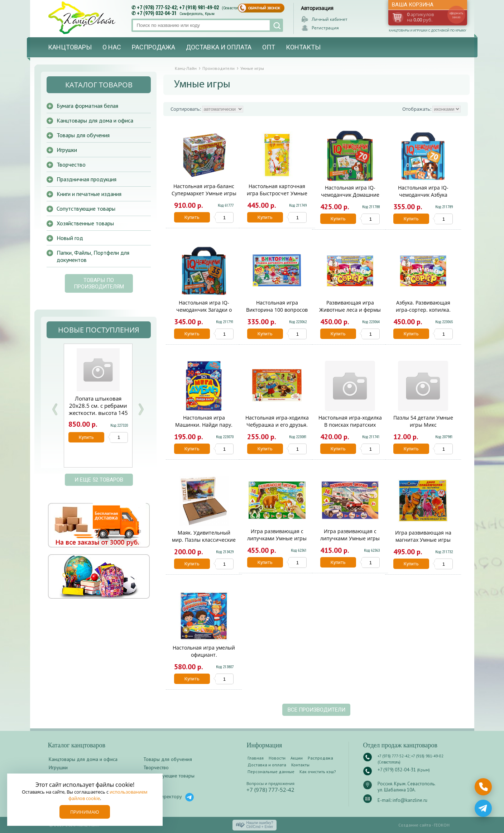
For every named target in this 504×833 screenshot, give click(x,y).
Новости (277, 758)
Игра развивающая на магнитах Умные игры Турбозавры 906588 (423, 540)
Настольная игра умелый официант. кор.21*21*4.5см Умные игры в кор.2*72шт (204, 658)
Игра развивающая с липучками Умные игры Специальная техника (350, 538)
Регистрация (325, 28)
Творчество (71, 164)
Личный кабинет (330, 19)
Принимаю (85, 812)
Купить (192, 217)
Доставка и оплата (219, 47)
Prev (55, 409)
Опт (269, 47)
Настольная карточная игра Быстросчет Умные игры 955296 (277, 193)
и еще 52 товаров (99, 480)
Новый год (70, 238)
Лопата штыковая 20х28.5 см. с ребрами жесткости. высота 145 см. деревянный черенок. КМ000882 (98, 413)
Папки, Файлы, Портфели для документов (93, 256)
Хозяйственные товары (85, 223)
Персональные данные (271, 772)
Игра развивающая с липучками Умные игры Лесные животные (277, 538)
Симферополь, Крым (197, 14)
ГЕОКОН (442, 825)
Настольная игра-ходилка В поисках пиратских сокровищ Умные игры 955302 (350, 428)
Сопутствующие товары (86, 209)
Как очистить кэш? (318, 772)
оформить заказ (456, 15)
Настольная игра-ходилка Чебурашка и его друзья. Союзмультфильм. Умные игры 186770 (277, 428)
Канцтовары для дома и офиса (95, 120)
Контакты (303, 47)
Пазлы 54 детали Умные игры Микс (423, 421)
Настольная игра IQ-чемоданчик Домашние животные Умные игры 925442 (350, 198)
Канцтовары (70, 47)
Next (141, 409)
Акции (297, 758)
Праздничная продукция (87, 179)
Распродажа (153, 47)
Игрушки (67, 150)
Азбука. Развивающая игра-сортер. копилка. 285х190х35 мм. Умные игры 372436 (423, 313)
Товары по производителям (99, 283)
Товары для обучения (83, 135)
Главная (256, 758)
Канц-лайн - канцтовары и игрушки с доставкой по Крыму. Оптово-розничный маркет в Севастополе (83, 18)
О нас (112, 47)
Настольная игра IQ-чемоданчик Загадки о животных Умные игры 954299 (204, 313)
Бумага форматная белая (87, 106)
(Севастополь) (234, 8)
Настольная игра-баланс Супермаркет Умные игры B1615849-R (204, 193)
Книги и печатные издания (89, 194)
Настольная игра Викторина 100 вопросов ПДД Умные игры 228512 (277, 310)
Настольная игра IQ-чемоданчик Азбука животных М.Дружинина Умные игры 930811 (423, 198)
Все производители (316, 710)
